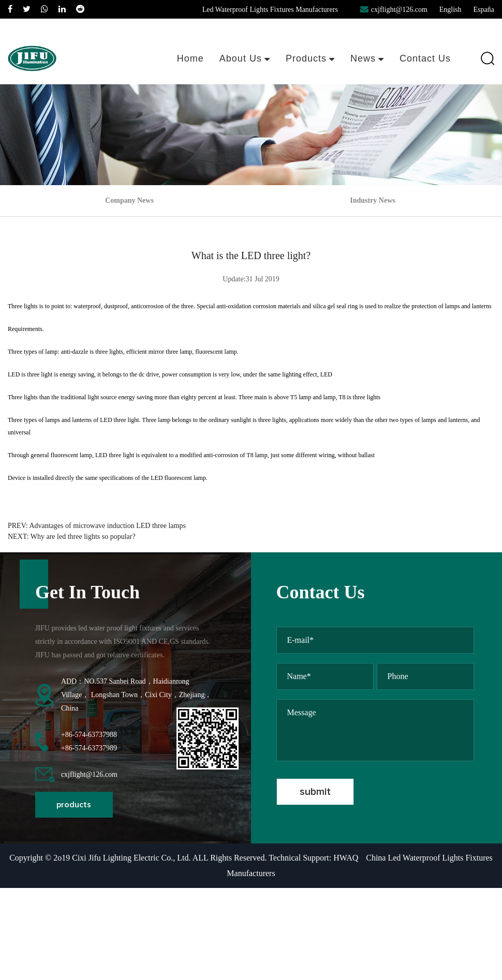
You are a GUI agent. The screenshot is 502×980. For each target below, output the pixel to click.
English (451, 10)
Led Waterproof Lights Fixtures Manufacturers (270, 10)
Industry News (373, 200)
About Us (245, 58)
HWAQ (346, 858)
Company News (129, 200)
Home (190, 58)
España (484, 10)
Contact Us (425, 58)
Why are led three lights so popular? (83, 537)
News (367, 58)
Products (310, 58)
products (74, 805)
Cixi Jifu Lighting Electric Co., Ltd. (131, 858)
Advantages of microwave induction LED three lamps (107, 526)
